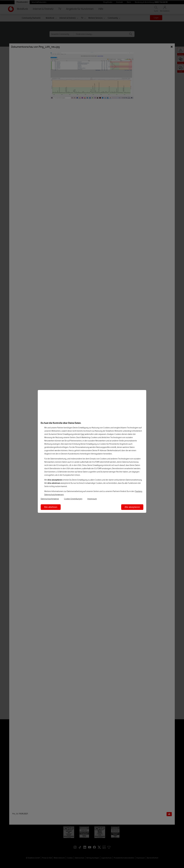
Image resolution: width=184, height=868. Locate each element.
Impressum (92, 499)
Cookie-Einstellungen (73, 499)
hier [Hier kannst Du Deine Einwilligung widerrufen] (83, 434)
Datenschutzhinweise (50, 499)
